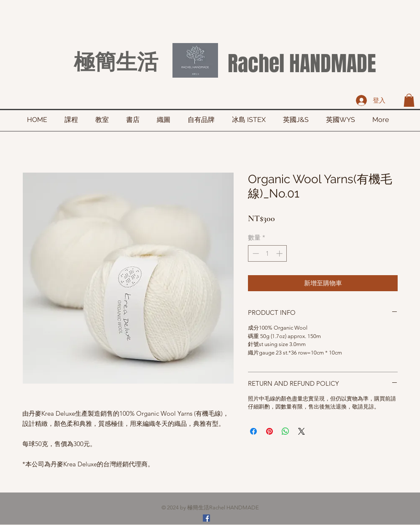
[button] (409, 100)
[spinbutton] (268, 253)
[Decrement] (255, 253)
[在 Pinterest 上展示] (269, 431)
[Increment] (280, 253)
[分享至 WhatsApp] (285, 431)
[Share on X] (302, 431)
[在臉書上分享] (253, 431)
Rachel (256, 64)
